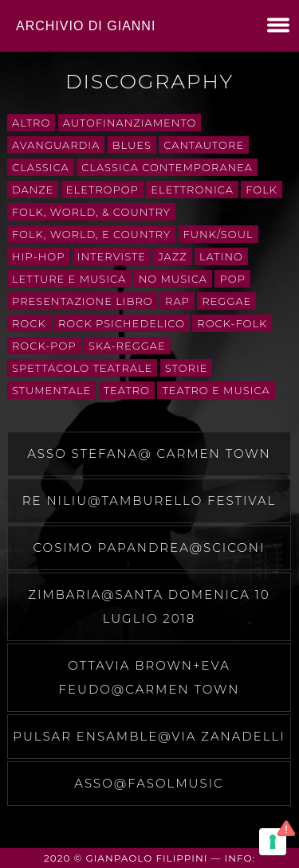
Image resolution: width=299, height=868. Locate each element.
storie (187, 368)
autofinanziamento (130, 123)
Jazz (172, 256)
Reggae (226, 301)
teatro (127, 390)
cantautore (204, 145)
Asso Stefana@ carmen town (149, 454)
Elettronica (192, 190)
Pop (232, 279)
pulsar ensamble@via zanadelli (149, 736)
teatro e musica (216, 390)
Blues (132, 145)
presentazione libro (83, 301)
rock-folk (232, 323)
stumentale (51, 390)
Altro (31, 123)
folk (262, 190)
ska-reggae (127, 346)
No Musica (173, 279)
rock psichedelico (122, 323)
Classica (41, 167)
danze (33, 190)
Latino (221, 256)
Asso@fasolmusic (149, 783)
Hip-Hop (38, 256)
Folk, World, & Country (91, 212)
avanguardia (56, 145)
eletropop (102, 190)
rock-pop (44, 346)
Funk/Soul (218, 234)
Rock (29, 323)
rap (177, 301)
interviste (112, 256)
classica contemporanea (167, 167)
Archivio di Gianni (86, 26)
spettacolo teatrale (82, 368)
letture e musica (69, 279)
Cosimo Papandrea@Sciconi (149, 547)
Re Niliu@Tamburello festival (149, 500)
